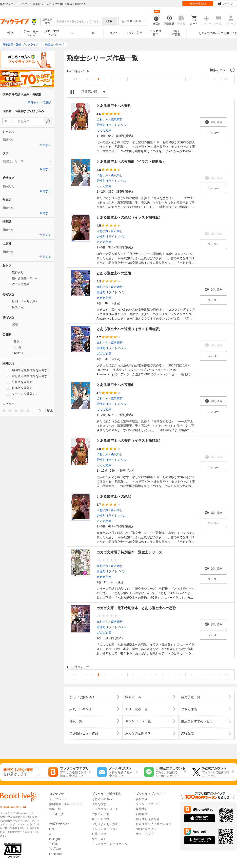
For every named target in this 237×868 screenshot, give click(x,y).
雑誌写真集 (176, 33)
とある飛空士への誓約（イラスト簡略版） (129, 441)
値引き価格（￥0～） (23, 278)
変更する (45, 145)
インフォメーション (105, 829)
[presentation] (3, 410)
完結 (12, 324)
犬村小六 (102, 120)
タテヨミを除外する (22, 394)
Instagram (56, 839)
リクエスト (99, 839)
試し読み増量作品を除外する (28, 376)
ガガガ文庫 (104, 130)
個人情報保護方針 (148, 819)
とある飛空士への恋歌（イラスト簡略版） (129, 217)
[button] (151, 70)
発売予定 (15, 307)
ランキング (57, 814)
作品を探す (99, 804)
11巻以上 (15, 353)
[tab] (27, 161)
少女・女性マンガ (52, 33)
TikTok (53, 844)
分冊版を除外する (21, 382)
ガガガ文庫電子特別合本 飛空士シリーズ (129, 552)
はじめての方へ (208, 33)
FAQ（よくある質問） (106, 824)
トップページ (58, 799)
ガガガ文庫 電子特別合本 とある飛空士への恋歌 (136, 608)
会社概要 (142, 799)
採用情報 (142, 809)
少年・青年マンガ (31, 33)
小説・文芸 (135, 33)
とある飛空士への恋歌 (114, 496)
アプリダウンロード (105, 809)
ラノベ (114, 33)
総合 (10, 33)
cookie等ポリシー (148, 829)
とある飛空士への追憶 (114, 273)
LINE (52, 829)
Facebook (56, 854)
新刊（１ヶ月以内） (22, 301)
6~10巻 (14, 347)
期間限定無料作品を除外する (28, 370)
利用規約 (142, 814)
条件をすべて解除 (39, 102)
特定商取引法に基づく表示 (154, 824)
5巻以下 (14, 341)
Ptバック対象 (18, 284)
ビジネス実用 (156, 33)
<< (75, 79)
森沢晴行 (117, 120)
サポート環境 (100, 819)
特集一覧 (55, 809)
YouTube (55, 849)
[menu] (40, 410)
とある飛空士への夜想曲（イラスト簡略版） (131, 161)
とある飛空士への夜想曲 (116, 385)
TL (93, 33)
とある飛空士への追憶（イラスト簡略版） (129, 329)
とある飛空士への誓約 (114, 106)
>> (226, 79)
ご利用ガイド (229, 33)
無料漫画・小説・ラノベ (65, 804)
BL (73, 33)
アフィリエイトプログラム (109, 844)
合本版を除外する (21, 388)
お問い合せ (99, 834)
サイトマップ (145, 834)
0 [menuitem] (40, 410)
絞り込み (47, 21)
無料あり (15, 272)
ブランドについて (148, 804)
